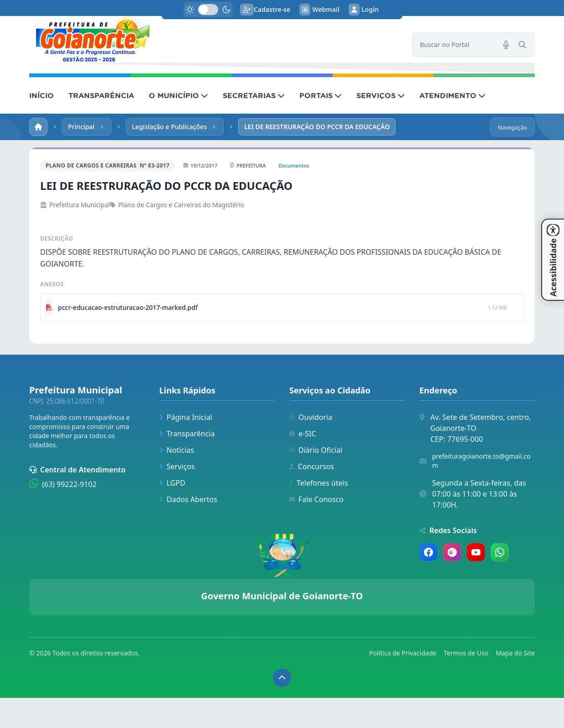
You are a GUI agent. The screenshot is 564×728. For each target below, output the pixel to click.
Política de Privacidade (403, 653)
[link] (215, 38)
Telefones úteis (319, 483)
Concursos (312, 466)
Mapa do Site (515, 653)
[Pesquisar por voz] (506, 45)
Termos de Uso (466, 653)
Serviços (177, 466)
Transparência (187, 434)
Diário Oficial (316, 450)
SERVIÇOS (381, 95)
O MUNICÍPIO (178, 95)
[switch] (208, 10)
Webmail (319, 10)
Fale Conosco (316, 499)
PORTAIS (321, 95)
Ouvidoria (311, 417)
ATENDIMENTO (452, 95)
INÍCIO (42, 95)
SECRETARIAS (254, 95)
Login (364, 10)
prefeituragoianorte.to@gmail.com (481, 461)
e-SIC (303, 434)
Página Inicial (186, 417)
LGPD (172, 483)
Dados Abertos (188, 499)
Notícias (177, 450)
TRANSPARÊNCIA (101, 95)
